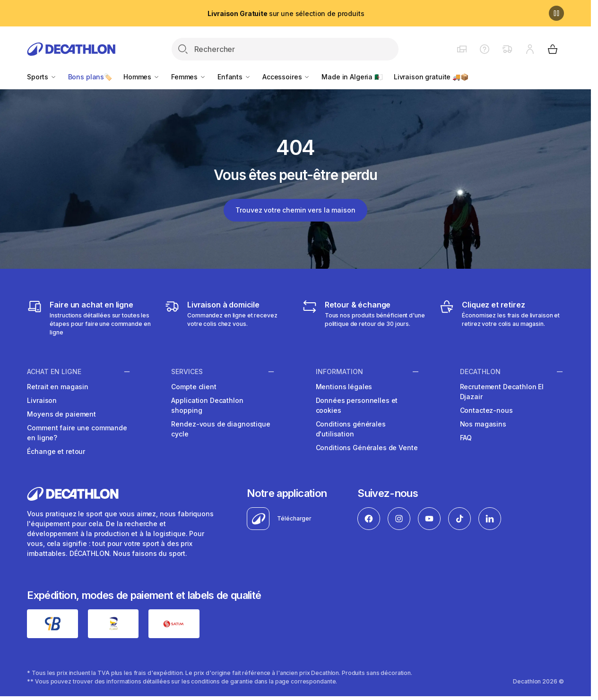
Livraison (42, 400)
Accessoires (286, 77)
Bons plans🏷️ (90, 77)
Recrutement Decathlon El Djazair (502, 392)
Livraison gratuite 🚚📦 (431, 77)
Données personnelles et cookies (357, 405)
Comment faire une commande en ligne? (77, 433)
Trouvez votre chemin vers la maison (295, 210)
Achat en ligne (54, 371)
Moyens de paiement (61, 414)
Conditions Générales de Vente (367, 448)
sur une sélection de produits (286, 13)
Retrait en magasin (57, 387)
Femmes (189, 77)
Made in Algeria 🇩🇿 (352, 77)
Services (187, 371)
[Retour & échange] (364, 318)
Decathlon (480, 371)
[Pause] (556, 13)
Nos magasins (483, 424)
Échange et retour (56, 451)
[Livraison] (227, 318)
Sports (42, 77)
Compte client (194, 387)
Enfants (234, 77)
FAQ (466, 438)
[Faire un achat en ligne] (89, 318)
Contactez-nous (486, 410)
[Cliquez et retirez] (501, 318)
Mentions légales (344, 387)
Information (339, 371)
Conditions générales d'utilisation (351, 429)
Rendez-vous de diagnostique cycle (221, 429)
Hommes (142, 77)
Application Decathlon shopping (207, 405)
